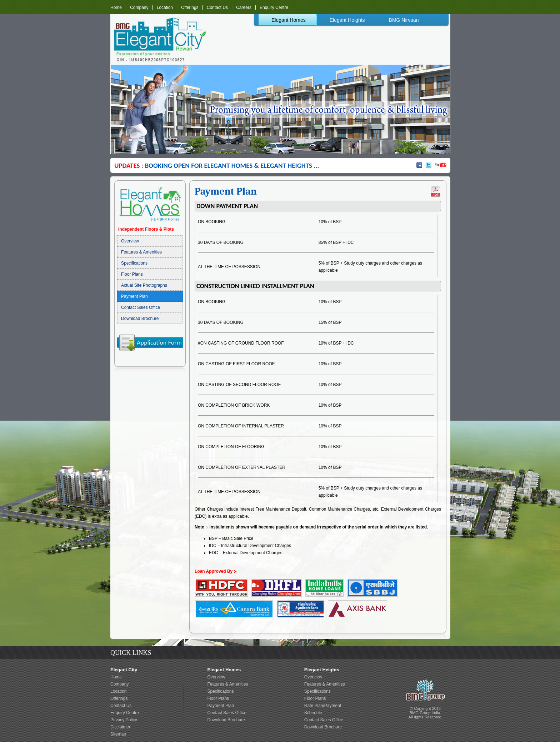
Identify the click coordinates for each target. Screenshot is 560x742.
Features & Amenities (141, 252)
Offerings (190, 7)
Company (139, 7)
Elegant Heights (347, 20)
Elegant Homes (289, 20)
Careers (244, 7)
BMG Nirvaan (404, 20)
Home (116, 7)
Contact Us (217, 7)
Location (165, 7)
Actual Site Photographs (144, 285)
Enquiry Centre (274, 7)
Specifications (134, 263)
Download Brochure (140, 319)
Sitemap (118, 734)
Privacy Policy (124, 720)
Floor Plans (132, 274)
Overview (130, 241)
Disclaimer (120, 727)
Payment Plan (134, 296)
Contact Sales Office (141, 307)
